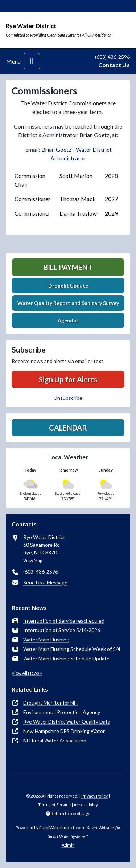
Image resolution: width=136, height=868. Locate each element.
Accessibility (86, 805)
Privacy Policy (94, 796)
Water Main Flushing (46, 639)
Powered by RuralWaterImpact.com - (68, 832)
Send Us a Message (45, 582)
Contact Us (114, 65)
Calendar (68, 428)
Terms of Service (54, 805)
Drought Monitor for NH (50, 703)
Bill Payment (68, 267)
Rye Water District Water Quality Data (67, 722)
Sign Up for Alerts (68, 379)
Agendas (68, 320)
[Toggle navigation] (32, 61)
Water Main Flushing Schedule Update (66, 658)
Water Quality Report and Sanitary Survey (68, 303)
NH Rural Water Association (55, 740)
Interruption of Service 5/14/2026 (62, 630)
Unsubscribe (68, 398)
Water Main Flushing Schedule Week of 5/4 (72, 649)
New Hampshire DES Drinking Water (64, 731)
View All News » (27, 673)
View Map (33, 560)
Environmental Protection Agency (62, 712)
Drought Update (68, 286)
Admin (68, 845)
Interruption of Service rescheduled (64, 621)
